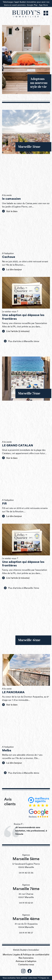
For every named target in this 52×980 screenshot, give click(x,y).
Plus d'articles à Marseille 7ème (21, 588)
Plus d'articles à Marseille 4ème (22, 773)
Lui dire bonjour (12, 269)
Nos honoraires (26, 958)
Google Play (32, 4)
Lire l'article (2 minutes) (16, 331)
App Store (43, 4)
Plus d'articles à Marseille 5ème (22, 341)
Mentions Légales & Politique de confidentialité (26, 955)
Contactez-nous (26, 965)
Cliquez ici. (44, 978)
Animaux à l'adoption (26, 961)
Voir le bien (10, 211)
